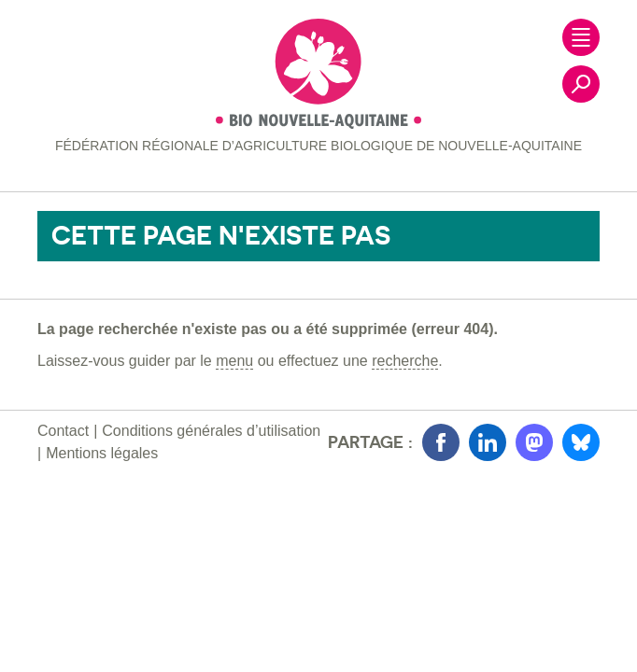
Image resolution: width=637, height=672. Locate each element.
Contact (63, 431)
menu (234, 361)
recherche (405, 361)
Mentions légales (102, 453)
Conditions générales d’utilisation (211, 431)
